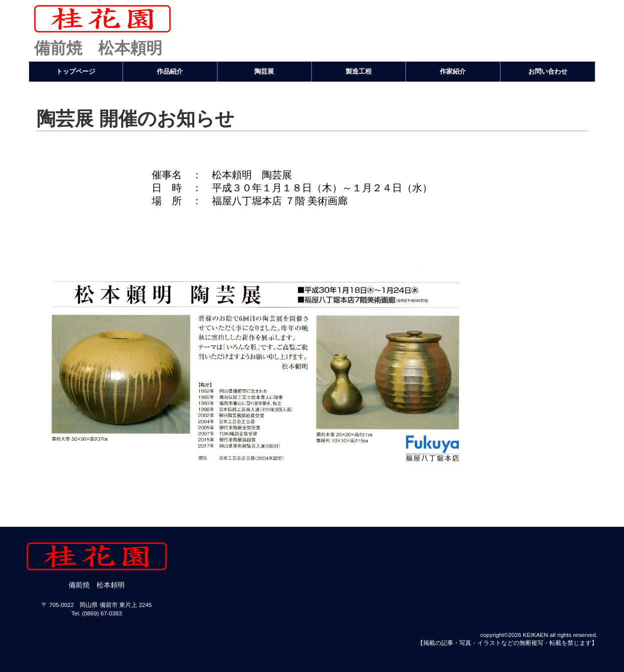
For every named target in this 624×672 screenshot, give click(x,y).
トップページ (76, 71)
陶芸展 (264, 71)
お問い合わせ (548, 71)
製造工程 (359, 71)
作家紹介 (453, 71)
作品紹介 (170, 71)
